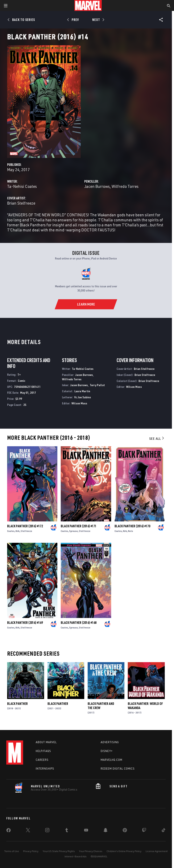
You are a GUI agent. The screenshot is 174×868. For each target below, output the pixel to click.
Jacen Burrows (97, 186)
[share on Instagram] (47, 831)
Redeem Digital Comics (118, 769)
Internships (45, 769)
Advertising (110, 742)
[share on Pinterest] (125, 831)
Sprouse (73, 531)
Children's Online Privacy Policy (124, 851)
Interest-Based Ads (76, 856)
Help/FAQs (43, 751)
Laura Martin (82, 391)
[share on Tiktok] (163, 831)
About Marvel (46, 742)
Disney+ (107, 751)
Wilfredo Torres (125, 186)
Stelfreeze (26, 531)
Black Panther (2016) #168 (79, 623)
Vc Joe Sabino (82, 397)
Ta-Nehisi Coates (22, 186)
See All (157, 439)
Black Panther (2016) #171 (79, 526)
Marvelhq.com (111, 760)
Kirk (18, 531)
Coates (11, 531)
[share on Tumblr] (67, 831)
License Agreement (157, 851)
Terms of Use (12, 851)
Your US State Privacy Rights (59, 851)
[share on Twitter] (28, 831)
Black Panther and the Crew (101, 706)
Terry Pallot (97, 385)
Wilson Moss (79, 403)
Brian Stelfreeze (21, 203)
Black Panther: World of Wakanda (145, 706)
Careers (42, 760)
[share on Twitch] (144, 831)
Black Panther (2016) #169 (25, 623)
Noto (130, 531)
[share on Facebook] (9, 831)
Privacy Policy (31, 851)
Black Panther (17, 704)
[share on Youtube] (86, 831)
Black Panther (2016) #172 (25, 526)
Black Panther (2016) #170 (132, 526)
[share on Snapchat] (105, 831)
